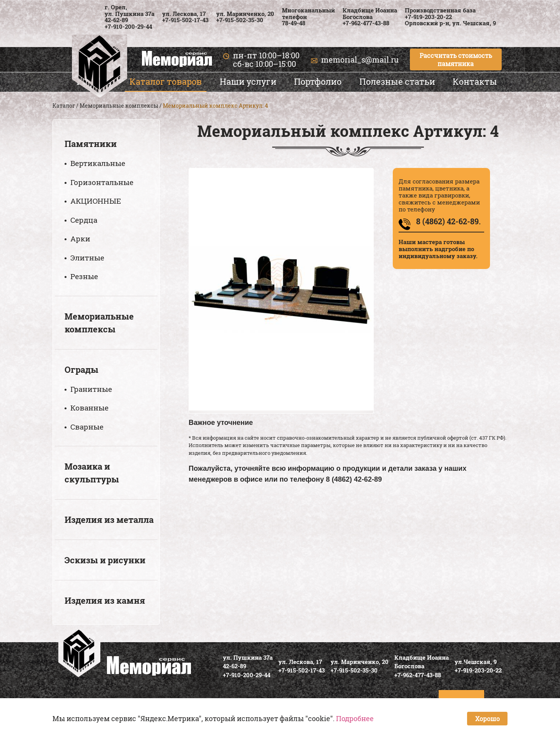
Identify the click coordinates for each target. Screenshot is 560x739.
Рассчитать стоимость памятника (456, 59)
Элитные (87, 258)
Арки (80, 238)
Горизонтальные (102, 182)
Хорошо (487, 719)
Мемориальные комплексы (119, 106)
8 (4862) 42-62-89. (448, 221)
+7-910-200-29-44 (128, 26)
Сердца (84, 220)
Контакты (475, 81)
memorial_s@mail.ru (360, 59)
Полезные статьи (397, 81)
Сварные (87, 427)
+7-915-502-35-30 (240, 20)
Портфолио (318, 81)
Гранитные (91, 389)
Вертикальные (98, 163)
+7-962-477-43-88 (366, 23)
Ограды (81, 369)
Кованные (89, 408)
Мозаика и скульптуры (92, 473)
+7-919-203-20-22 (428, 17)
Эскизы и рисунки (105, 560)
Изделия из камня (105, 600)
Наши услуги (248, 81)
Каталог (64, 106)
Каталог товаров (166, 81)
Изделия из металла (109, 520)
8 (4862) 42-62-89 (354, 479)
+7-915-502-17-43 (185, 20)
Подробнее (355, 718)
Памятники (91, 144)
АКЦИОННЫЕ (96, 201)
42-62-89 (116, 20)
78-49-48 (294, 23)
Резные (84, 276)
